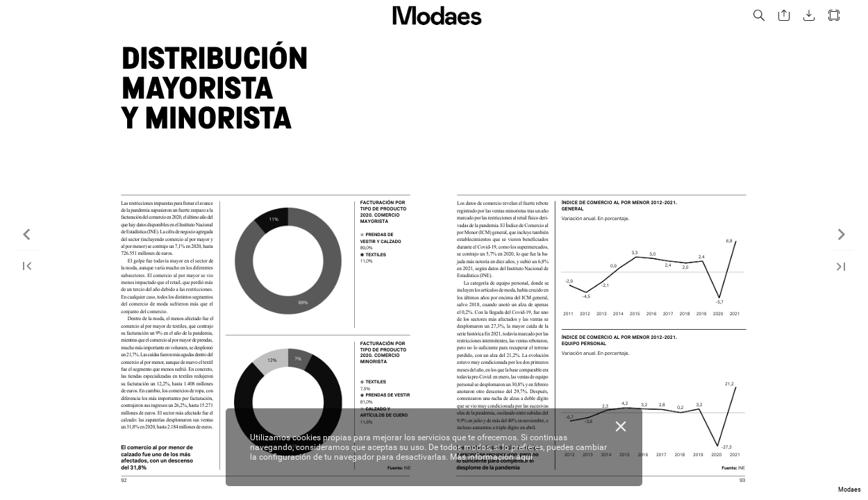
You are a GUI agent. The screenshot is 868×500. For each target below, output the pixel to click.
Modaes (850, 490)
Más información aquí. (492, 457)
